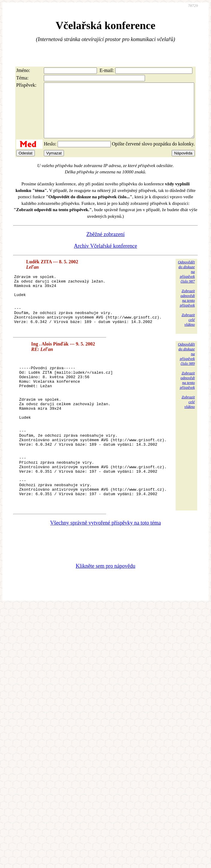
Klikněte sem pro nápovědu (105, 617)
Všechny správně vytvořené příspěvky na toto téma (105, 574)
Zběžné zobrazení (105, 245)
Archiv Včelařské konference (105, 257)
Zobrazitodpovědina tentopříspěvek (187, 309)
